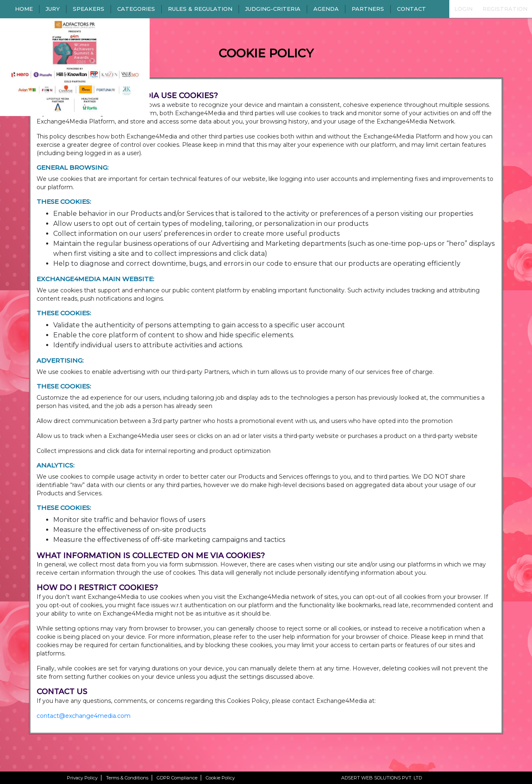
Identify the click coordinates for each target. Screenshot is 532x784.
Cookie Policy (220, 778)
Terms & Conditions (127, 778)
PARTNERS (368, 9)
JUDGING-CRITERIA (273, 9)
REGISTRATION (505, 9)
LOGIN (463, 9)
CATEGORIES (136, 9)
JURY (53, 9)
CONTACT (411, 9)
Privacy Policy (82, 778)
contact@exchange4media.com (84, 716)
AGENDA (326, 9)
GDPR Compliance (177, 778)
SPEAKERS (89, 9)
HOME (24, 9)
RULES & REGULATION (200, 9)
